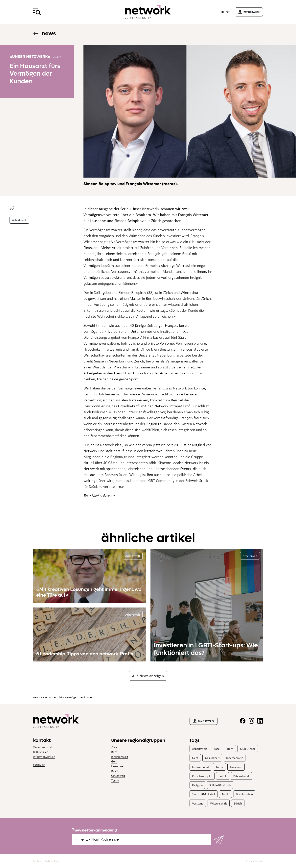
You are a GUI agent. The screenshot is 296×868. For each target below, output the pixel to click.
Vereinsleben (244, 794)
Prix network (241, 776)
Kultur (219, 767)
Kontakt (37, 861)
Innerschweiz (120, 757)
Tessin (115, 780)
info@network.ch (44, 757)
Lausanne (117, 766)
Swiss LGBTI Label (204, 794)
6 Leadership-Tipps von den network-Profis (85, 654)
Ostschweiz (118, 776)
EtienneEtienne (255, 861)
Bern (114, 752)
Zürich (115, 747)
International (200, 767)
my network (204, 721)
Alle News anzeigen (148, 676)
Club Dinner (248, 749)
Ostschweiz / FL (202, 776)
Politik (223, 776)
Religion (197, 785)
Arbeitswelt (19, 220)
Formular (39, 765)
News (44, 33)
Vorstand (198, 803)
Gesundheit (212, 758)
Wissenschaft (219, 803)
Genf (114, 761)
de (223, 12)
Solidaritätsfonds (220, 785)
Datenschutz (52, 861)
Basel (115, 771)
